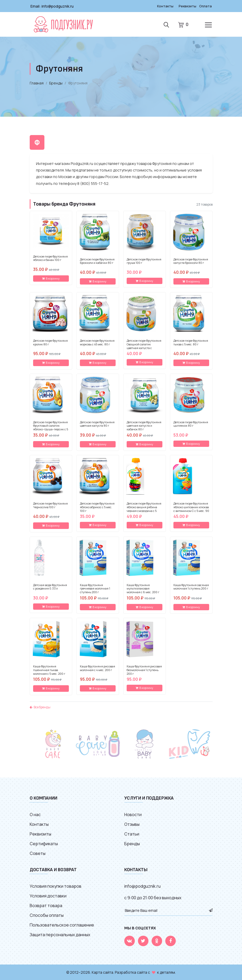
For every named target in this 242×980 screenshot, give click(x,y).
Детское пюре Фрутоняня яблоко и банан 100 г (50, 258)
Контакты (162, 6)
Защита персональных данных (60, 934)
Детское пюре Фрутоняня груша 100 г (144, 261)
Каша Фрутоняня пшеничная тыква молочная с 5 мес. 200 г (49, 670)
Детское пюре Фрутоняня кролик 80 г (50, 342)
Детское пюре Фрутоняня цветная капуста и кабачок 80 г (144, 425)
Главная (37, 83)
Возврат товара (46, 905)
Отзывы (132, 824)
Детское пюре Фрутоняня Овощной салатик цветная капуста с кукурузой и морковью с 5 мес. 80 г (144, 348)
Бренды (56, 83)
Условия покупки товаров (56, 886)
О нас (35, 814)
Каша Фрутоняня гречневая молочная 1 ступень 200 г (95, 588)
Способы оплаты (47, 915)
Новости (133, 814)
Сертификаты (44, 843)
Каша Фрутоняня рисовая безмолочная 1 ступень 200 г (144, 670)
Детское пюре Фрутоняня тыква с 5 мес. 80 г (191, 342)
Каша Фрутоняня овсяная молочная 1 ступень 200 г (191, 587)
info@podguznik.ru (58, 6)
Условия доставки (48, 896)
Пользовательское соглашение (62, 925)
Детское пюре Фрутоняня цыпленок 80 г (191, 424)
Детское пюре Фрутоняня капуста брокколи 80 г (191, 261)
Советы (38, 853)
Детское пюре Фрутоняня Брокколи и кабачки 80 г (97, 261)
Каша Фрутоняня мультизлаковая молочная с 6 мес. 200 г (143, 588)
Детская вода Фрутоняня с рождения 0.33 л (50, 587)
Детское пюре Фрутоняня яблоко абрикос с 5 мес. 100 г (97, 507)
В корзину (51, 278)
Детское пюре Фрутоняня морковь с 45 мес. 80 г (97, 342)
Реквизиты (186, 6)
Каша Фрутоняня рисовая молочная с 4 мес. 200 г (97, 668)
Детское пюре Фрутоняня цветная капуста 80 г (97, 424)
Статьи (132, 834)
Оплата (205, 6)
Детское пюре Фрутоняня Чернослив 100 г (50, 505)
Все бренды (40, 707)
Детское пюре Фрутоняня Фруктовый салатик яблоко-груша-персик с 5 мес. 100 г (51, 427)
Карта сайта (102, 972)
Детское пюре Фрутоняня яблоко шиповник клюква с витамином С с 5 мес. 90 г (191, 509)
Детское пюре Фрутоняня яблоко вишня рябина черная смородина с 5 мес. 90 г (144, 509)
